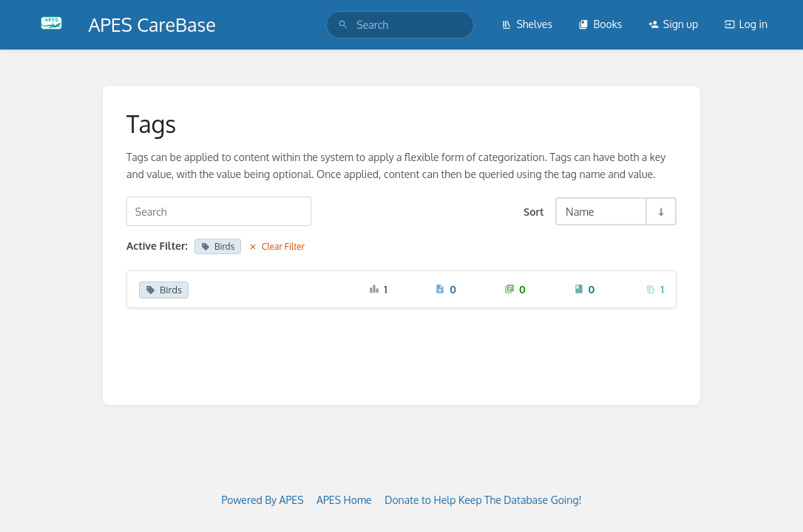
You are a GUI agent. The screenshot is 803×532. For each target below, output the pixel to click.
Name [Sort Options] (580, 211)
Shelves (527, 24)
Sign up (673, 24)
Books (600, 24)
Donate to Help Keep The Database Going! (483, 500)
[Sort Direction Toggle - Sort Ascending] (660, 211)
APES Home (344, 500)
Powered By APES (262, 500)
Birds (218, 246)
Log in (746, 24)
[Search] (343, 25)
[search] (400, 25)
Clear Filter (277, 246)
